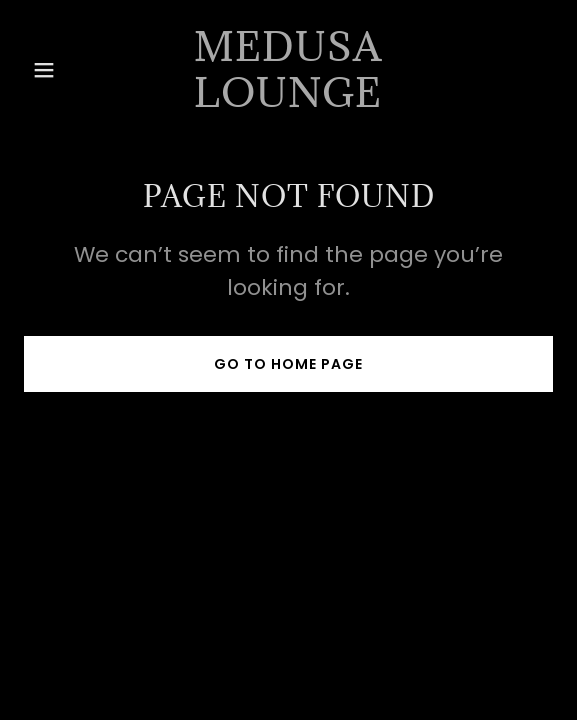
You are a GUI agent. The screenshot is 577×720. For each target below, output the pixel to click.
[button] (63, 70)
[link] (288, 101)
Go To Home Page (288, 364)
